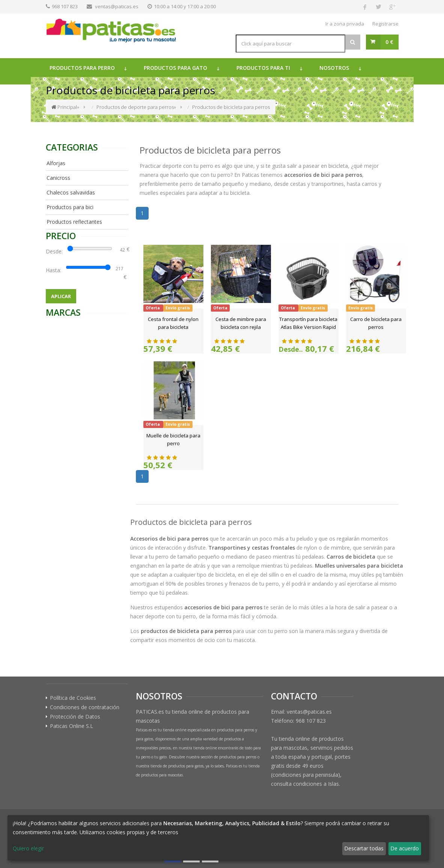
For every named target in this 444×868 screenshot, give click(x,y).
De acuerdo (405, 848)
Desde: (56, 251)
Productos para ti (263, 68)
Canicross (58, 178)
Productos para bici (70, 207)
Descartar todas (364, 848)
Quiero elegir (28, 848)
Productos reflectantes (74, 222)
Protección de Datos (75, 717)
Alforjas (56, 163)
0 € (389, 42)
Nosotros (334, 68)
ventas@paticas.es (117, 6)
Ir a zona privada (345, 24)
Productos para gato (175, 68)
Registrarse (385, 24)
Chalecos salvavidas (71, 192)
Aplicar (61, 296)
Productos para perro (82, 68)
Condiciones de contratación (85, 707)
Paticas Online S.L (71, 726)
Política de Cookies (73, 698)
